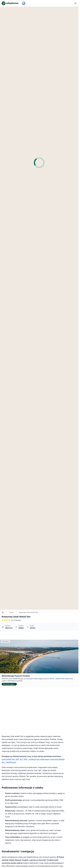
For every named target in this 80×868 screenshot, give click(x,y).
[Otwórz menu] (75, 3)
